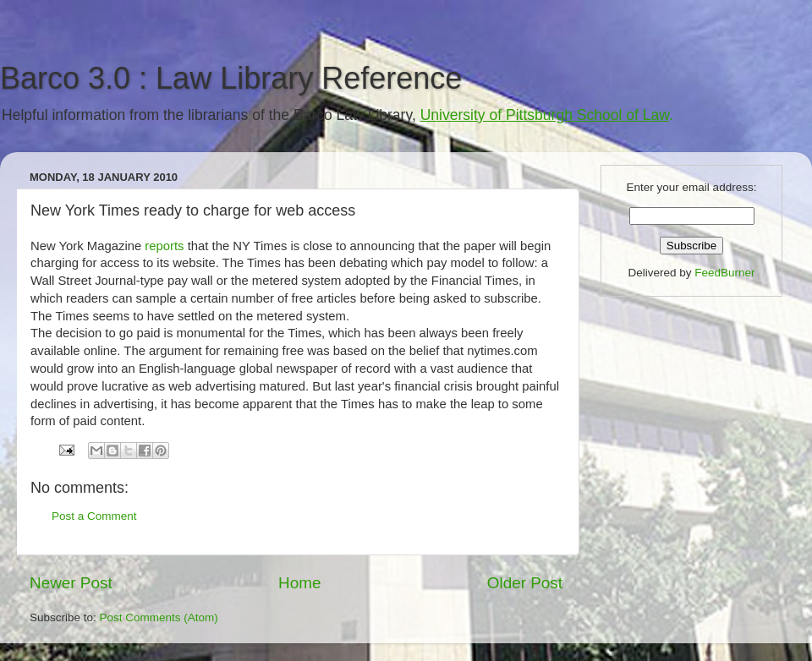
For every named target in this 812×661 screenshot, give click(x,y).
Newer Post (71, 583)
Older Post (525, 583)
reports (164, 246)
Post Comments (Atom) (159, 617)
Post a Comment (94, 516)
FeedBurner (724, 273)
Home (299, 583)
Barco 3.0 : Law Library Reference (231, 78)
